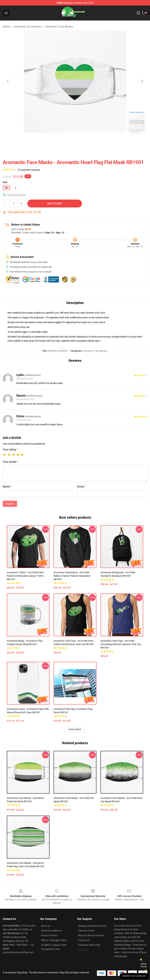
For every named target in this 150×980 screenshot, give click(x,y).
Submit (10, 504)
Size (5, 182)
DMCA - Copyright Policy (54, 940)
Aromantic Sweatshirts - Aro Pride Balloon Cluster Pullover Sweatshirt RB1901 (72, 576)
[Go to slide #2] (84, 140)
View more (75, 729)
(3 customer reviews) (29, 170)
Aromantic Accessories (28, 27)
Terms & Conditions (51, 931)
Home (6, 27)
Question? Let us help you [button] (134, 976)
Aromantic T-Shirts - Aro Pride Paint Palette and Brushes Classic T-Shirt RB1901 (25, 576)
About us (46, 926)
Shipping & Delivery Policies (92, 926)
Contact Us (84, 940)
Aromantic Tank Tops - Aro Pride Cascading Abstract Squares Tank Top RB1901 (121, 644)
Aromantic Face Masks (59, 27)
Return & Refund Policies (91, 935)
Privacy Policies (49, 935)
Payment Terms (86, 931)
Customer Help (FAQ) (89, 945)
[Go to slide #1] (66, 140)
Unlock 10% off (144, 965)
